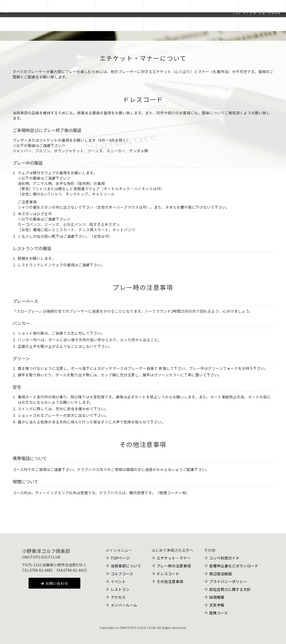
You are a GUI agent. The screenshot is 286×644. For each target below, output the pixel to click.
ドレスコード (168, 574)
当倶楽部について (126, 566)
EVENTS (119, 22)
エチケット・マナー (174, 558)
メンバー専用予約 (261, 4)
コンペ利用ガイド (224, 558)
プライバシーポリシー (228, 581)
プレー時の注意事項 (174, 566)
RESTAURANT (167, 22)
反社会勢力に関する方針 (230, 589)
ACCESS (215, 22)
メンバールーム (124, 605)
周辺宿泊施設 (221, 574)
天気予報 (217, 605)
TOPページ (120, 558)
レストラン (120, 589)
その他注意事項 (170, 581)
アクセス (118, 597)
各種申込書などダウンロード (234, 566)
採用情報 (217, 597)
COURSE (72, 22)
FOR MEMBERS (262, 22)
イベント (118, 581)
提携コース (219, 613)
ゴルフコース (122, 574)
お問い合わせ (54, 583)
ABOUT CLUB (24, 22)
